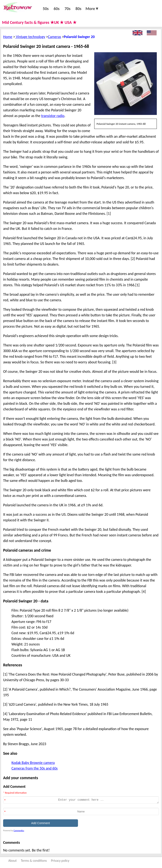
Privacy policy (60, 861)
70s (68, 9)
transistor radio (53, 116)
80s (78, 9)
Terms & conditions (34, 861)
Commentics (19, 830)
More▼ (92, 9)
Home (8, 37)
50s (46, 9)
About (13, 861)
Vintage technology (30, 37)
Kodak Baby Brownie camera (33, 763)
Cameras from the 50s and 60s (35, 768)
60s (57, 9)
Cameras (55, 37)
